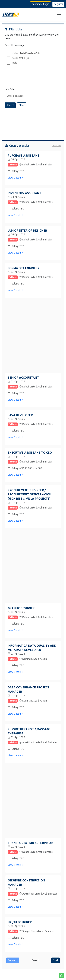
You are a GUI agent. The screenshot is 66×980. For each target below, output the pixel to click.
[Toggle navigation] (59, 15)
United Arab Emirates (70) (26, 53)
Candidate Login (40, 4)
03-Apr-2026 (16, 272)
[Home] (11, 14)
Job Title (10, 89)
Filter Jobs (14, 29)
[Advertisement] (33, 121)
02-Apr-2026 (16, 847)
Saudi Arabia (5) (20, 58)
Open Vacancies (17, 146)
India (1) (16, 63)
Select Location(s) (15, 45)
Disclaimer (56, 146)
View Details (16, 178)
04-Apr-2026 (16, 159)
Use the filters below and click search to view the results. (32, 37)
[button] (62, 976)
